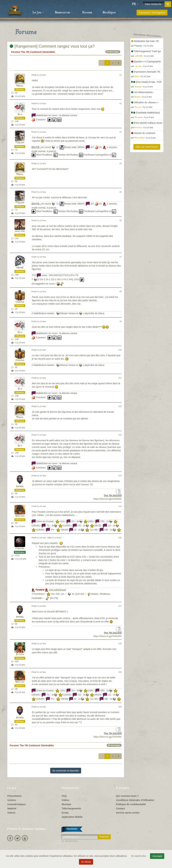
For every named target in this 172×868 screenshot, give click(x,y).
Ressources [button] (64, 13)
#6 (120, 220)
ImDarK (20, 268)
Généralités (49, 52)
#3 (120, 132)
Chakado (20, 302)
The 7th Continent (31, 52)
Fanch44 (20, 143)
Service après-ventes (128, 813)
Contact (120, 808)
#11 (120, 378)
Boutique (109, 13)
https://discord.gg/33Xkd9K (107, 499)
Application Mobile (72, 817)
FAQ (64, 796)
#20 (120, 707)
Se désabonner (69, 841)
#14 (120, 476)
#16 (120, 538)
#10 (120, 350)
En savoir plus (139, 856)
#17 (120, 606)
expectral (20, 231)
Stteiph (20, 655)
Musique (66, 804)
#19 (120, 672)
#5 (120, 192)
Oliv (20, 114)
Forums (87, 13)
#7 (120, 257)
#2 (120, 103)
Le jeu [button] (38, 13)
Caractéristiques (17, 804)
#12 (120, 406)
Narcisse (20, 516)
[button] (135, 4)
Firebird (20, 549)
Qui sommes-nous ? (127, 796)
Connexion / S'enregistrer (152, 13)
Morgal (20, 86)
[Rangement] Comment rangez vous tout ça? (52, 46)
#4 (120, 163)
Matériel (12, 808)
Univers (12, 800)
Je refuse (86, 862)
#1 (120, 75)
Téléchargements (71, 808)
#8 (120, 292)
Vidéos (66, 800)
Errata (65, 813)
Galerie (11, 813)
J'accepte (157, 856)
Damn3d (20, 487)
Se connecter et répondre (66, 771)
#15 (120, 506)
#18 (120, 644)
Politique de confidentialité (131, 804)
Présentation (15, 796)
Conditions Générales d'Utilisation (135, 800)
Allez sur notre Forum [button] (147, 147)
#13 (120, 435)
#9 (120, 321)
